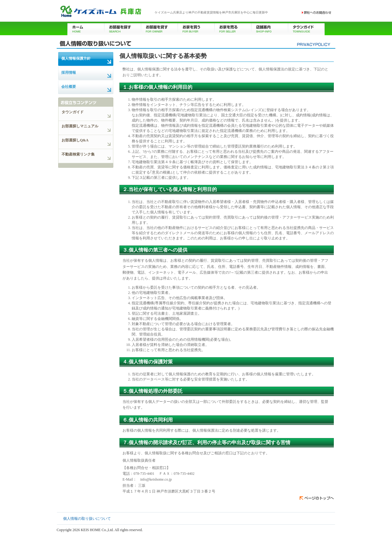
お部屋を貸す (159, 28)
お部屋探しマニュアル (80, 126)
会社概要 (69, 87)
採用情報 (69, 73)
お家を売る (233, 28)
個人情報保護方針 (76, 58)
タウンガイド (306, 28)
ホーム (86, 28)
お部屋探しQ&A (75, 140)
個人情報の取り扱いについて (87, 519)
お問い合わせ (317, 13)
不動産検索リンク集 (78, 154)
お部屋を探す (123, 28)
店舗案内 (269, 28)
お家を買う (196, 28)
